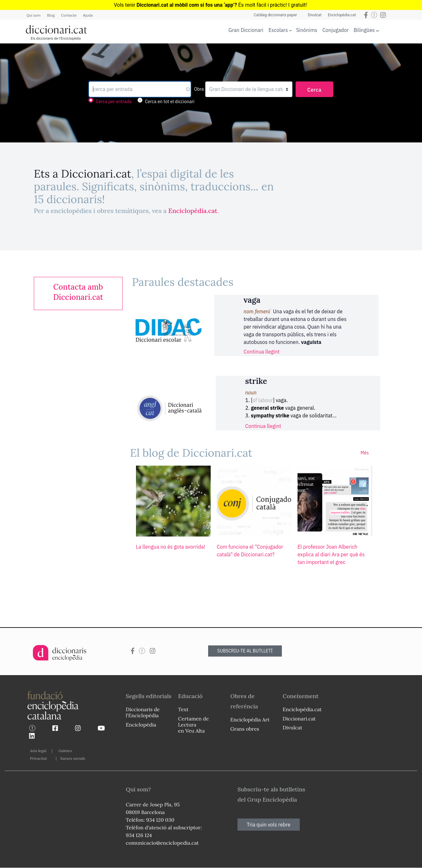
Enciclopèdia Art (250, 720)
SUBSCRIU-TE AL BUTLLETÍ (245, 651)
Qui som (34, 15)
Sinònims (307, 30)
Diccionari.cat (299, 719)
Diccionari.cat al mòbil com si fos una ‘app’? (187, 5)
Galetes (65, 751)
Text (183, 709)
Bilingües (364, 30)
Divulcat (315, 15)
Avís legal (38, 751)
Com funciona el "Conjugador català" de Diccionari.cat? (250, 551)
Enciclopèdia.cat (342, 15)
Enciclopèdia (141, 725)
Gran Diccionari (246, 30)
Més (365, 453)
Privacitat (38, 758)
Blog (51, 15)
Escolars (278, 30)
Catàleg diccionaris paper (275, 15)
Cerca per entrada (114, 102)
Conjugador (335, 30)
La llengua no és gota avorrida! (171, 547)
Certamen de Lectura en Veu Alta (193, 725)
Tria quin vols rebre (269, 825)
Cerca (315, 90)
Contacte (69, 15)
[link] (78, 292)
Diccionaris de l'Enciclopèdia (143, 712)
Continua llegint (262, 352)
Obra (199, 89)
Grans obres (245, 729)
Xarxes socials (72, 758)
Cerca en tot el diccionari (170, 102)
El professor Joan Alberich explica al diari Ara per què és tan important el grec (331, 554)
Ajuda (88, 15)
